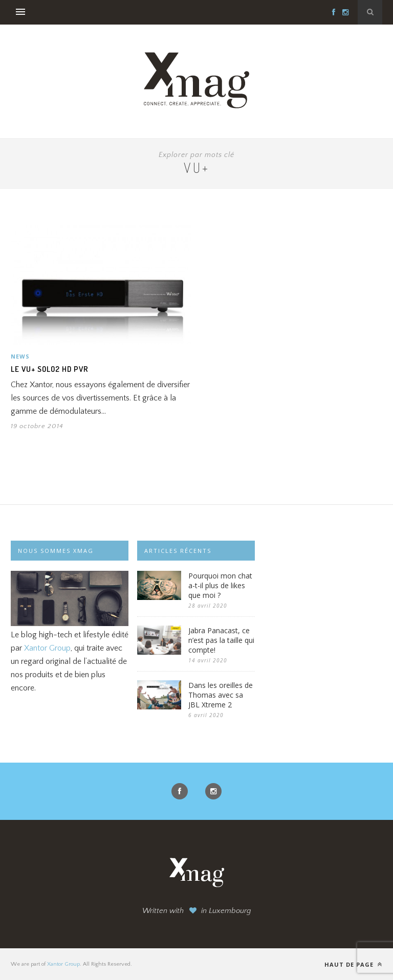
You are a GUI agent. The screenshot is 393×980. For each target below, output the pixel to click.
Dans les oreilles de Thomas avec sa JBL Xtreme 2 (221, 695)
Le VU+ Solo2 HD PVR (50, 369)
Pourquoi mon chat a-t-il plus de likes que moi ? (220, 585)
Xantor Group (47, 648)
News (20, 356)
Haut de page (353, 964)
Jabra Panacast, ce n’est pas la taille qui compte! (221, 640)
